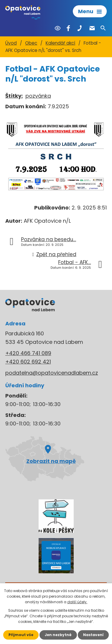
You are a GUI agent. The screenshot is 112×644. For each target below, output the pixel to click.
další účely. (77, 602)
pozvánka (38, 96)
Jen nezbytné (58, 635)
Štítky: (14, 96)
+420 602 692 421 (28, 362)
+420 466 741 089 (28, 353)
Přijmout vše (21, 635)
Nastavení (93, 635)
